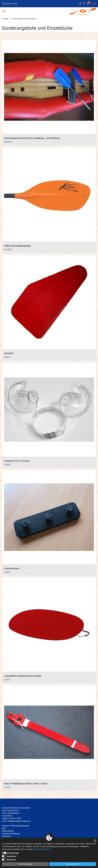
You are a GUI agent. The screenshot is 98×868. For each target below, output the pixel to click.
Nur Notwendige (25, 864)
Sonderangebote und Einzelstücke (24, 19)
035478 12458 (9, 4)
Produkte (5, 19)
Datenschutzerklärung (42, 849)
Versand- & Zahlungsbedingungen (16, 826)
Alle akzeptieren (73, 864)
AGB (4, 828)
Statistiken (9, 856)
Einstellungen (10, 853)
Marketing (9, 860)
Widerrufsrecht (8, 831)
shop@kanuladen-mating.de (19, 821)
